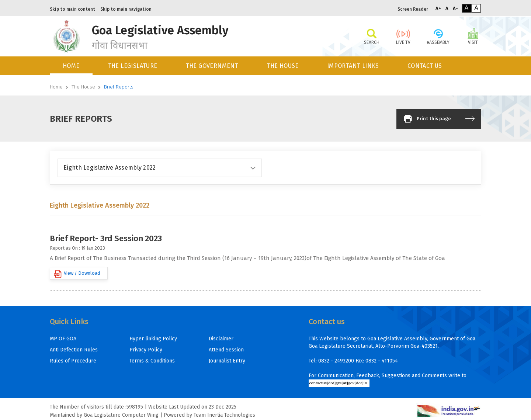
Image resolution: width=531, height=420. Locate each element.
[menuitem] (72, 66)
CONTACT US (425, 66)
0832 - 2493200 (336, 361)
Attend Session (226, 350)
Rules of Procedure (73, 361)
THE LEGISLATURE (133, 66)
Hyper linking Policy (153, 339)
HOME (71, 66)
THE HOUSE (283, 66)
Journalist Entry (227, 361)
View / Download (77, 274)
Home (56, 87)
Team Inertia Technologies (224, 415)
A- (455, 8)
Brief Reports (119, 87)
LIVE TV (403, 36)
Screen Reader (413, 9)
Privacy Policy (146, 350)
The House (83, 87)
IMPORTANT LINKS (353, 66)
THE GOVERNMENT (212, 66)
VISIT (473, 36)
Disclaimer (221, 339)
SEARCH (372, 36)
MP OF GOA (63, 339)
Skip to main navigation (126, 9)
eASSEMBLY (438, 36)
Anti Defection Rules (74, 350)
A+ (438, 8)
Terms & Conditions (152, 361)
